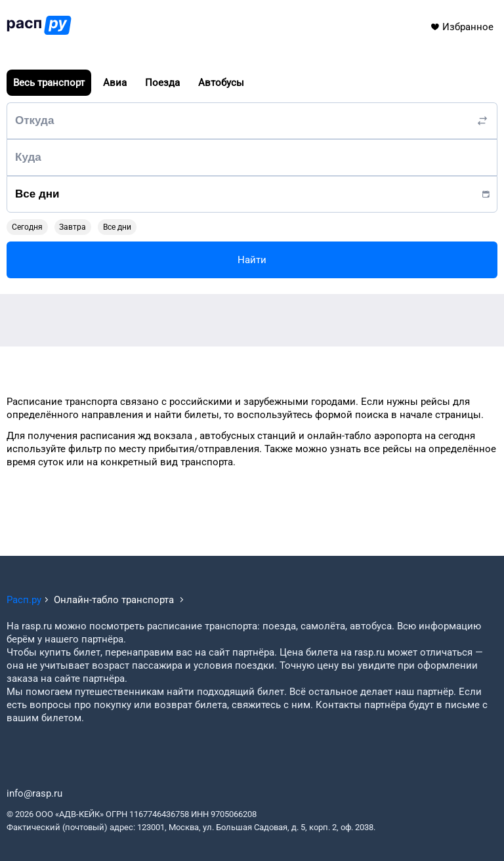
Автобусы (221, 83)
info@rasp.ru (34, 793)
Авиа (115, 83)
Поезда (162, 83)
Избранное (462, 27)
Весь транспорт (49, 83)
